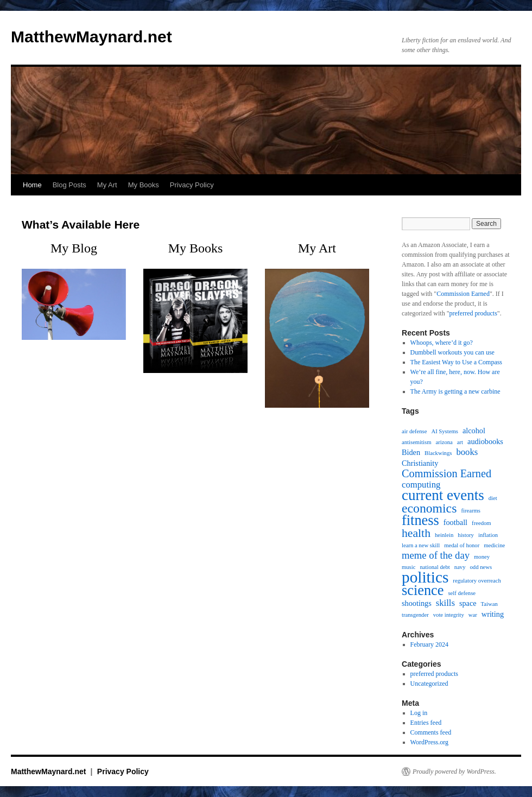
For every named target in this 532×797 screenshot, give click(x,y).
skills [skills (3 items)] (445, 603)
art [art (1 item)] (460, 442)
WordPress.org (429, 742)
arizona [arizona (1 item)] (444, 442)
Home (32, 185)
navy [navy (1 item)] (460, 567)
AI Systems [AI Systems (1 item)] (444, 431)
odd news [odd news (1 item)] (481, 567)
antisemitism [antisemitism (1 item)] (416, 442)
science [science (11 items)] (423, 591)
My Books (144, 185)
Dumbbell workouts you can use (452, 352)
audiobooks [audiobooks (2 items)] (485, 441)
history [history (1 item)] (466, 535)
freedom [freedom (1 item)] (482, 523)
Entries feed (426, 723)
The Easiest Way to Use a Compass (456, 362)
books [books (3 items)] (467, 452)
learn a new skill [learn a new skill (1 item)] (421, 545)
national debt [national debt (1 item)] (435, 567)
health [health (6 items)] (416, 533)
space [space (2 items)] (468, 603)
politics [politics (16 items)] (425, 577)
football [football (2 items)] (455, 522)
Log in (419, 713)
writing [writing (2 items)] (493, 614)
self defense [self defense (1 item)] (462, 593)
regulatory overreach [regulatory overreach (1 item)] (477, 581)
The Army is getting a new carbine (455, 391)
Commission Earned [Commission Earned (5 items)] (446, 473)
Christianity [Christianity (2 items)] (420, 463)
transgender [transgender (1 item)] (415, 615)
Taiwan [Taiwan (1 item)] (489, 604)
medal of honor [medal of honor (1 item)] (462, 545)
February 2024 (429, 644)
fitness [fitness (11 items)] (420, 521)
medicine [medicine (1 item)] (494, 545)
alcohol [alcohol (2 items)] (474, 431)
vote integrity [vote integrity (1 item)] (449, 615)
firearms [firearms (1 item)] (471, 511)
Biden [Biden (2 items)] (411, 452)
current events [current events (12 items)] (443, 495)
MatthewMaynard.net (91, 37)
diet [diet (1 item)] (493, 498)
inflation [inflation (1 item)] (488, 535)
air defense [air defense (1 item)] (414, 431)
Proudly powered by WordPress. (454, 771)
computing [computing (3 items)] (421, 485)
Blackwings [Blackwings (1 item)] (438, 453)
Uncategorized (429, 684)
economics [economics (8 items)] (429, 508)
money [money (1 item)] (482, 557)
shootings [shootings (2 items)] (417, 603)
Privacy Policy (192, 185)
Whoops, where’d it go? (442, 343)
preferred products (473, 313)
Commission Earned (463, 294)
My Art (107, 185)
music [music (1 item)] (408, 567)
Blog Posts (69, 185)
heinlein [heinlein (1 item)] (444, 535)
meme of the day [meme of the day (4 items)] (436, 555)
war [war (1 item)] (473, 615)
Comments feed (431, 732)
